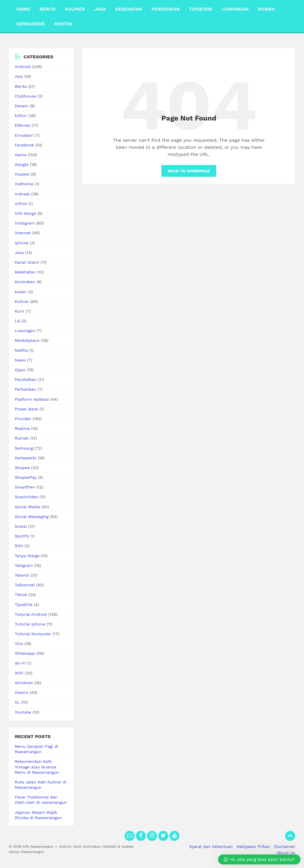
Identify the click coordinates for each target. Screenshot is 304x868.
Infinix (21, 204)
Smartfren (25, 487)
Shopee (22, 468)
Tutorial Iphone (30, 624)
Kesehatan (25, 272)
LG (17, 321)
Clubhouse (25, 96)
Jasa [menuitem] (100, 9)
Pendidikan (26, 379)
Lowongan (25, 331)
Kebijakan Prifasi (253, 846)
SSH (19, 546)
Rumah (22, 438)
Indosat (22, 194)
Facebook (24, 145)
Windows (24, 683)
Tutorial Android (31, 614)
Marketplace (27, 340)
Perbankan (25, 389)
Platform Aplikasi (32, 399)
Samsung (24, 448)
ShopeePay (26, 477)
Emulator (24, 135)
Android (23, 67)
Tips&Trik (24, 605)
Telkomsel (25, 585)
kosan (21, 292)
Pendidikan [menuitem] (165, 9)
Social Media (27, 507)
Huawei (22, 174)
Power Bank (27, 409)
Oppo (20, 370)
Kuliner (22, 301)
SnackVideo (26, 497)
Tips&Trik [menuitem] (201, 9)
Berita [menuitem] (48, 9)
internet (23, 233)
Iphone (22, 243)
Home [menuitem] (23, 9)
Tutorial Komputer (33, 634)
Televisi (22, 575)
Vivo (19, 643)
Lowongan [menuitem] (235, 9)
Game (20, 155)
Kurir (19, 311)
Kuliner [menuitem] (75, 9)
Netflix (21, 350)
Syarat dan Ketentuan (211, 846)
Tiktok (21, 595)
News (20, 360)
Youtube (23, 712)
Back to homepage (189, 171)
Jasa (19, 253)
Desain (22, 106)
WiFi (19, 673)
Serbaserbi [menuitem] (31, 24)
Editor (21, 115)
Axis (19, 76)
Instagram (25, 223)
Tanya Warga (27, 556)
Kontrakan (25, 282)
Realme (22, 428)
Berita (21, 86)
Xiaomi (22, 692)
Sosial (21, 526)
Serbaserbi (25, 458)
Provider (23, 419)
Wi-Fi (20, 663)
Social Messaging (32, 516)
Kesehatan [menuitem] (129, 9)
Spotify (22, 536)
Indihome (24, 184)
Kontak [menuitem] (63, 24)
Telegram (24, 565)
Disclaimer (285, 846)
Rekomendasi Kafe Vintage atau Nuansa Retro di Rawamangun (37, 767)
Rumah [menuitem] (266, 9)
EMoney (22, 125)
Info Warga (25, 213)
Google (22, 164)
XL (17, 702)
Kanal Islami (27, 262)
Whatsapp (25, 653)
